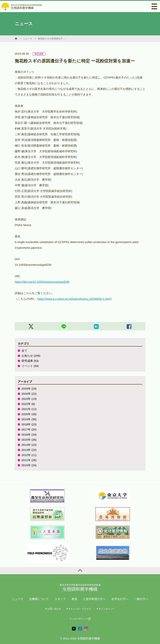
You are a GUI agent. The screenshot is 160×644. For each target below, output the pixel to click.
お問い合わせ (53, 609)
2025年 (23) (29, 389)
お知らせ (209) (31, 356)
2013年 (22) (29, 450)
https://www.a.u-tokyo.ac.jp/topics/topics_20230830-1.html (74, 299)
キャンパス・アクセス (79, 609)
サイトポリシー (106, 609)
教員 (74, 599)
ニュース (28, 39)
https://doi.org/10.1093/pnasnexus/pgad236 (42, 282)
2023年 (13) (29, 399)
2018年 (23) (29, 424)
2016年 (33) (29, 435)
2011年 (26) (29, 460)
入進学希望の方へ (94, 599)
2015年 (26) (29, 440)
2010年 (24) (29, 465)
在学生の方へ (120, 599)
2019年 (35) (29, 419)
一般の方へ (141, 599)
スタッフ (60, 599)
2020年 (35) (29, 414)
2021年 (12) (29, 409)
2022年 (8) (28, 404)
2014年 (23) (29, 445)
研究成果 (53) (30, 361)
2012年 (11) (29, 455)
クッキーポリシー (80, 619)
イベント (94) (30, 366)
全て (24, 351)
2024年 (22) (29, 394)
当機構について (39, 599)
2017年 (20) (29, 429)
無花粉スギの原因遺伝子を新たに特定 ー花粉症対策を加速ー (52, 39)
